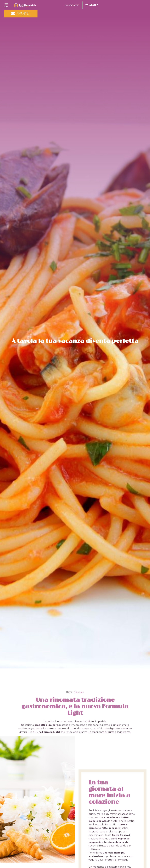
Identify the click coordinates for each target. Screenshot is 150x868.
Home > (70, 718)
